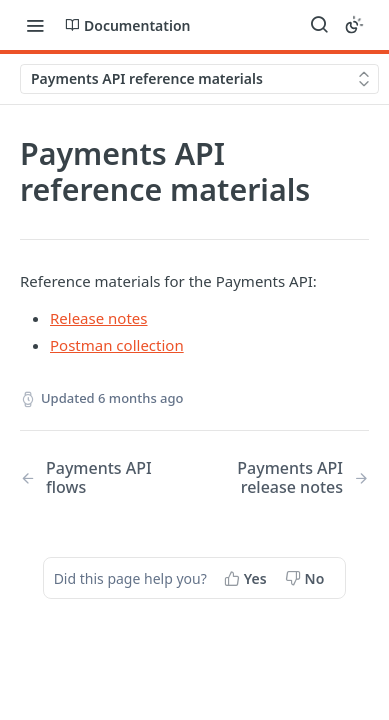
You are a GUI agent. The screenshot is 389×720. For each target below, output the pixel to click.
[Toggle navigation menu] (35, 25)
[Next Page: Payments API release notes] (294, 478)
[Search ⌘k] (319, 25)
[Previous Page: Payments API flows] (95, 478)
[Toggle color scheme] (354, 25)
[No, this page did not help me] (307, 578)
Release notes (99, 318)
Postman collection (117, 345)
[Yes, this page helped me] (247, 578)
